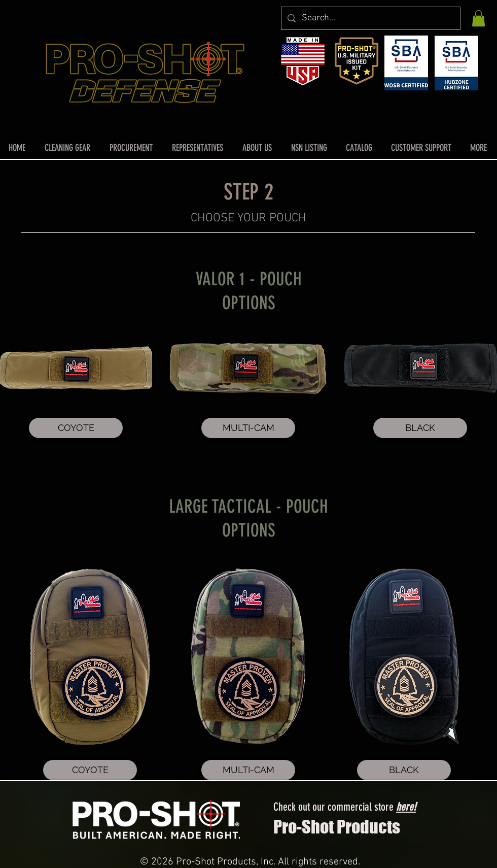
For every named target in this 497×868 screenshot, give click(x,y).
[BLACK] (420, 428)
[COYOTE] (76, 428)
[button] (478, 18)
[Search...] (370, 18)
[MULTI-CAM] (248, 428)
